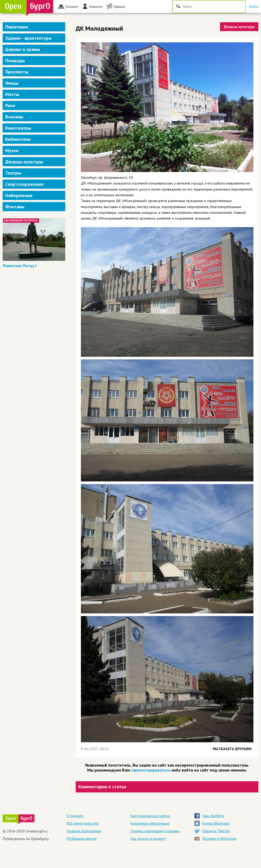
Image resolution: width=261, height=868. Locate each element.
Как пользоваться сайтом (150, 816)
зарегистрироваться (151, 770)
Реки (10, 105)
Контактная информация (150, 823)
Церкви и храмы (23, 49)
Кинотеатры (18, 128)
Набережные (19, 195)
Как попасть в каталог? (149, 838)
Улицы (12, 83)
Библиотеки (18, 139)
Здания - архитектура (28, 38)
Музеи (12, 150)
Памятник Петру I (20, 266)
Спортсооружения (24, 184)
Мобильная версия (82, 838)
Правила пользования (84, 831)
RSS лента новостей (82, 823)
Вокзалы (14, 117)
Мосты (12, 94)
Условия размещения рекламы (155, 831)
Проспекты (17, 72)
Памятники (17, 27)
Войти (254, 7)
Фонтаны (15, 207)
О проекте (75, 816)
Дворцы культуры (24, 162)
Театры (13, 173)
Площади (15, 61)
